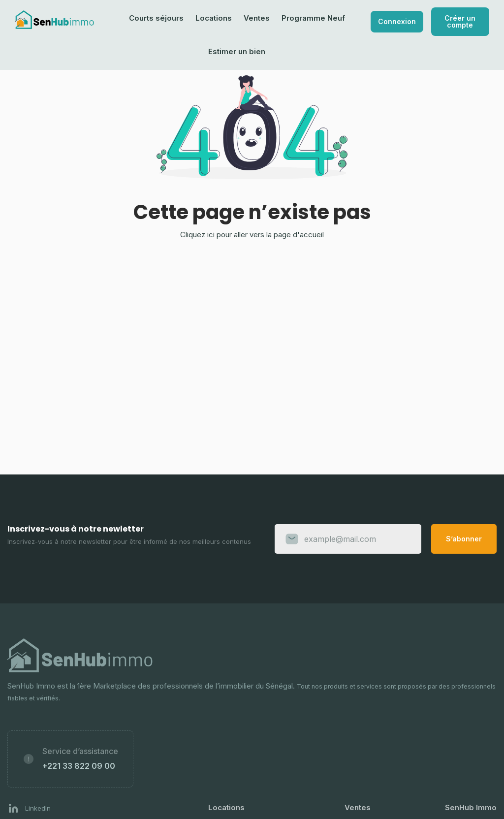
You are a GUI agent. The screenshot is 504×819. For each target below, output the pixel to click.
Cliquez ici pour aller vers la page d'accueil (252, 235)
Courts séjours (156, 18)
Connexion (397, 21)
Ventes (257, 18)
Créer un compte (460, 21)
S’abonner (464, 539)
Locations (214, 18)
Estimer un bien (237, 51)
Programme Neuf (313, 18)
